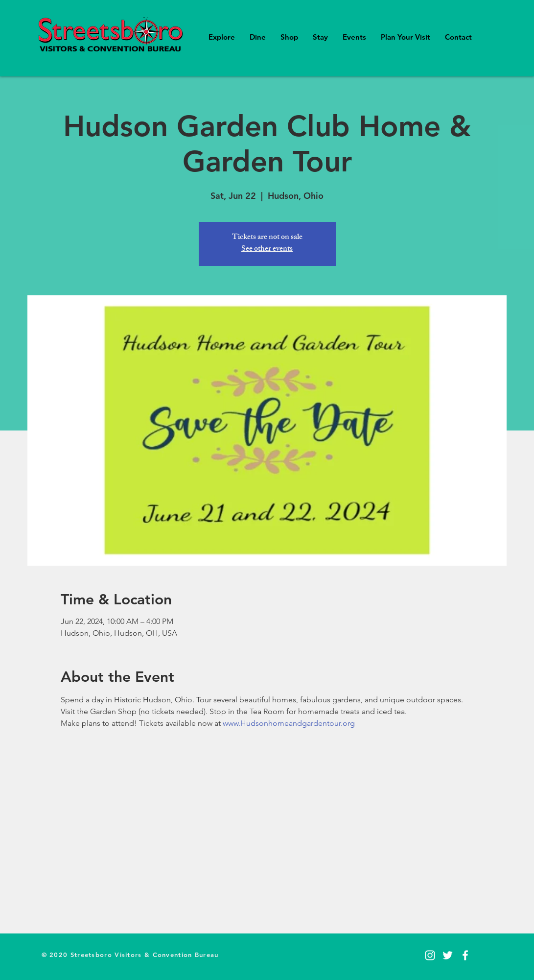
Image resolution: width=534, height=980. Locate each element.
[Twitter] (448, 955)
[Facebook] (465, 955)
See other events (267, 250)
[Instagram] (430, 955)
